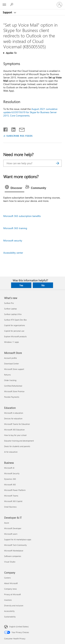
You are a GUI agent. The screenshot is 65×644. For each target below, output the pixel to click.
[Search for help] (12, 5)
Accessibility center (13, 253)
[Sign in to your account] (59, 5)
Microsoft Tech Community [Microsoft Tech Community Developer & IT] (15, 545)
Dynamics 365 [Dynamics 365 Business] (10, 479)
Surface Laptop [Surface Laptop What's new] (10, 309)
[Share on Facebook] (6, 129)
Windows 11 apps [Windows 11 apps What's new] (12, 342)
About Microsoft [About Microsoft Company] (11, 583)
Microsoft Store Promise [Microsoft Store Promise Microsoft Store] (14, 391)
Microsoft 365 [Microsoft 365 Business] (10, 485)
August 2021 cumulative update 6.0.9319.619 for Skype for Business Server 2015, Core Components (30, 112)
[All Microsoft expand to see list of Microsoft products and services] (4, 5)
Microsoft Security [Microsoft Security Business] (12, 473)
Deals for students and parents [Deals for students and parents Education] (17, 446)
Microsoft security (13, 240)
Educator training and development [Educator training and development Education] (19, 441)
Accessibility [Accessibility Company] (9, 611)
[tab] (15, 188)
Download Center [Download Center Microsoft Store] (12, 364)
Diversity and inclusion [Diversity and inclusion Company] (14, 605)
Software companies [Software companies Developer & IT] (13, 556)
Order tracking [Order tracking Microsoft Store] (10, 380)
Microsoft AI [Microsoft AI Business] (9, 468)
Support (8, 12)
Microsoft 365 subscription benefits (22, 216)
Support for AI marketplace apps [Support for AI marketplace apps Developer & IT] (18, 539)
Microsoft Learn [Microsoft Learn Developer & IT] (11, 534)
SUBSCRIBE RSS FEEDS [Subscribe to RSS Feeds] (20, 136)
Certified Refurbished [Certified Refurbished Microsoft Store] (13, 386)
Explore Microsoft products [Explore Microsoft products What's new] (15, 336)
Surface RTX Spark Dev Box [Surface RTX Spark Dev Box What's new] (15, 320)
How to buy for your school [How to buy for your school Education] (15, 435)
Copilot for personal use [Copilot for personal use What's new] (14, 331)
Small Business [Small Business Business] (10, 507)
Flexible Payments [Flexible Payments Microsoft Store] (12, 397)
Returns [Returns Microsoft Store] (7, 375)
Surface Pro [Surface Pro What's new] (9, 303)
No (43, 285)
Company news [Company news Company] (10, 589)
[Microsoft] (32, 3)
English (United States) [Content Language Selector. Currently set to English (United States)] (19, 627)
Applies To (11, 53)
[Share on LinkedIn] (12, 129)
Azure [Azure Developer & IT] (7, 523)
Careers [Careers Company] (7, 578)
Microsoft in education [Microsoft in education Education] (14, 413)
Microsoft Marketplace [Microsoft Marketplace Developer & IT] (14, 551)
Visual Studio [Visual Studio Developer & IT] (10, 562)
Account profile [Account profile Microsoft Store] (10, 358)
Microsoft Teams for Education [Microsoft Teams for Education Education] (17, 424)
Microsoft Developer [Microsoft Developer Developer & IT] (13, 528)
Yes (21, 285)
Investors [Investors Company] (8, 600)
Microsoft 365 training (15, 228)
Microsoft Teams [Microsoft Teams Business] (11, 496)
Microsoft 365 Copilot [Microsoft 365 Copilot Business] (13, 501)
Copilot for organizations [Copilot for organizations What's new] (15, 325)
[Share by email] (20, 129)
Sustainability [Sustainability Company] (10, 617)
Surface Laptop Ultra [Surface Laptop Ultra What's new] (13, 314)
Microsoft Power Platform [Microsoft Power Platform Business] (15, 490)
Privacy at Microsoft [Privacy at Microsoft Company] (12, 594)
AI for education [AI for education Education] (11, 452)
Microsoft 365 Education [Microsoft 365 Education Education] (14, 430)
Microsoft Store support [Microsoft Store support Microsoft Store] (14, 369)
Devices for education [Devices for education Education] (13, 418)
